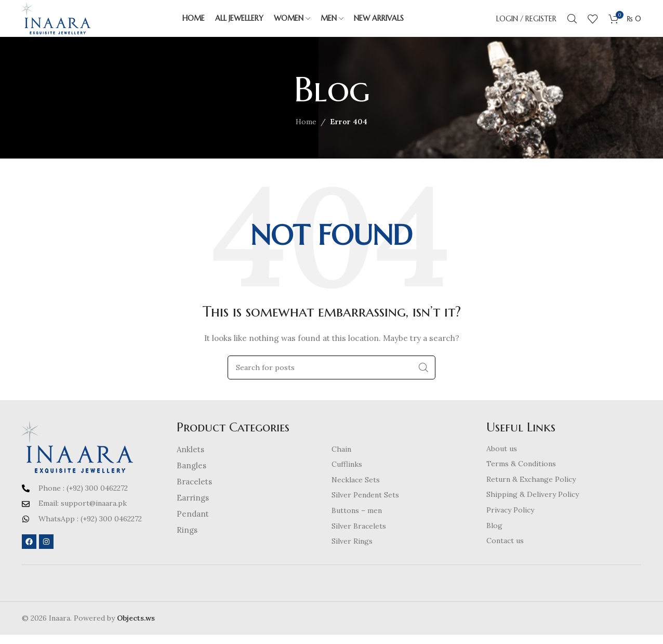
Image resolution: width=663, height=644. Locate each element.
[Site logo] (66, 23)
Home (306, 132)
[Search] (572, 23)
